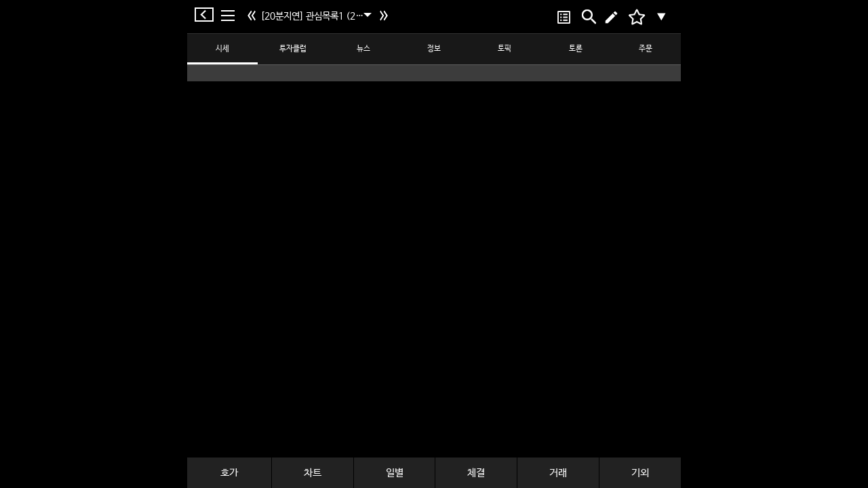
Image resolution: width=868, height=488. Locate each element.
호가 (229, 473)
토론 (576, 49)
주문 (646, 49)
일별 (395, 473)
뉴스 (363, 49)
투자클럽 (293, 49)
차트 (313, 473)
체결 (476, 473)
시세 (222, 49)
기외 (640, 473)
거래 (558, 473)
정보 (434, 49)
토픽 (505, 49)
